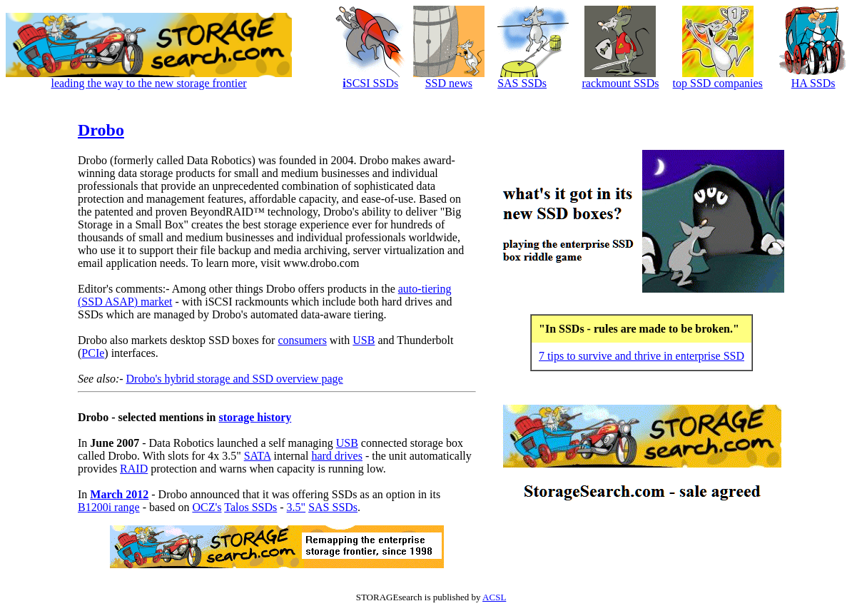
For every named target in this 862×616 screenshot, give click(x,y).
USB (364, 340)
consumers (302, 340)
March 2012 (119, 494)
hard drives (337, 456)
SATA (258, 456)
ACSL (494, 597)
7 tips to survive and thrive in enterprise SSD (642, 356)
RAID (134, 469)
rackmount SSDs (620, 83)
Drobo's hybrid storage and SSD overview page (235, 379)
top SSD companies (718, 83)
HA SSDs (813, 83)
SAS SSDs (522, 83)
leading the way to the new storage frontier (148, 83)
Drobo (101, 130)
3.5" (296, 507)
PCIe (93, 353)
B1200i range (109, 507)
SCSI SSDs (370, 83)
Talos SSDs (250, 507)
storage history (255, 417)
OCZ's (207, 507)
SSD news (449, 83)
